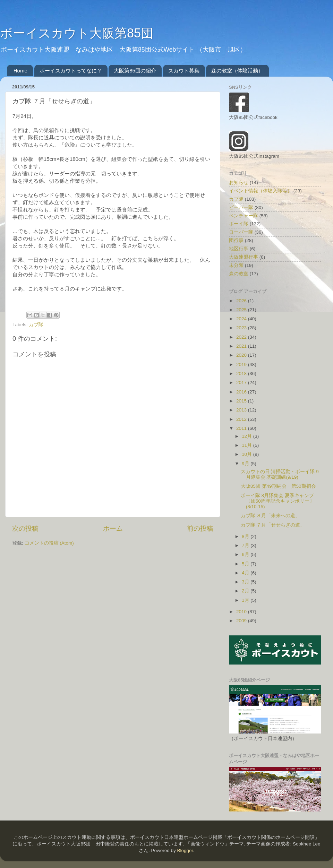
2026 (242, 301)
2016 (242, 392)
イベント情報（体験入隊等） (261, 191)
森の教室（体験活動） (237, 71)
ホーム (113, 528)
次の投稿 (25, 528)
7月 (246, 545)
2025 (242, 310)
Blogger (185, 850)
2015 (242, 401)
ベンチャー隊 (244, 216)
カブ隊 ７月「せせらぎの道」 (273, 525)
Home (20, 71)
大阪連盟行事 (244, 257)
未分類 (236, 265)
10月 (247, 454)
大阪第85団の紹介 (135, 71)
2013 (242, 410)
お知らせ (239, 183)
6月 (246, 554)
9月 (246, 464)
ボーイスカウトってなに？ (71, 71)
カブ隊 (36, 325)
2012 (242, 419)
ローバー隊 (241, 232)
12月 (247, 436)
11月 (247, 445)
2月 (246, 591)
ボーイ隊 (239, 224)
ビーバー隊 (241, 207)
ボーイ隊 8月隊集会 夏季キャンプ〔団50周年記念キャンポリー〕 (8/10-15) (277, 501)
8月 (246, 536)
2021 (242, 346)
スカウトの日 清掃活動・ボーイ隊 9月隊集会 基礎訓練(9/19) (280, 474)
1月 (246, 600)
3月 (246, 582)
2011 (242, 428)
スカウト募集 (184, 71)
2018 (242, 374)
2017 (242, 383)
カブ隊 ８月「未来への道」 (271, 516)
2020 (242, 355)
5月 (246, 564)
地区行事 (239, 249)
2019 (242, 364)
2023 (242, 328)
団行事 (236, 240)
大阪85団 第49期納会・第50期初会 (278, 486)
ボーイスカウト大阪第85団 (77, 33)
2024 (242, 319)
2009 (242, 621)
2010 (242, 612)
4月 (246, 573)
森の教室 (239, 274)
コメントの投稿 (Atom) (49, 543)
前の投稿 (200, 528)
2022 (242, 337)
